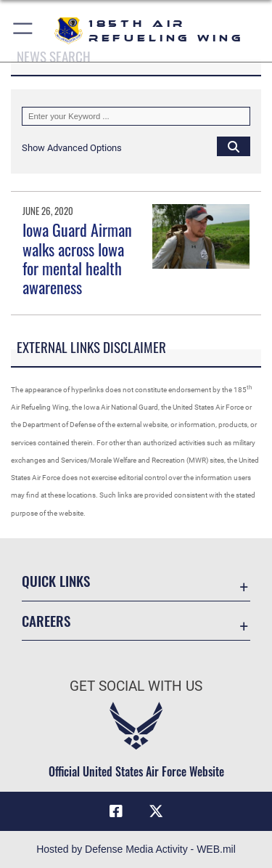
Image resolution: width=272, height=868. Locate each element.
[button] (24, 31)
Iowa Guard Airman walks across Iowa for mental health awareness (77, 258)
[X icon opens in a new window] (156, 811)
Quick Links (56, 581)
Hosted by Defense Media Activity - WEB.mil (136, 849)
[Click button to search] (234, 146)
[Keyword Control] (136, 116)
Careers (46, 621)
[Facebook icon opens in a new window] (116, 811)
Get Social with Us (136, 686)
